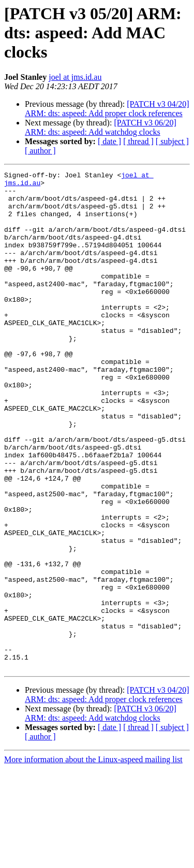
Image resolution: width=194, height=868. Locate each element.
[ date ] (109, 141)
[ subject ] (172, 141)
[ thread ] (138, 141)
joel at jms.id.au (75, 77)
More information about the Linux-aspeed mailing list (93, 859)
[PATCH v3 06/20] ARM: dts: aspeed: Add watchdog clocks (101, 127)
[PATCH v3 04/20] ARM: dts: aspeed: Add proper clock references (107, 109)
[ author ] (40, 151)
